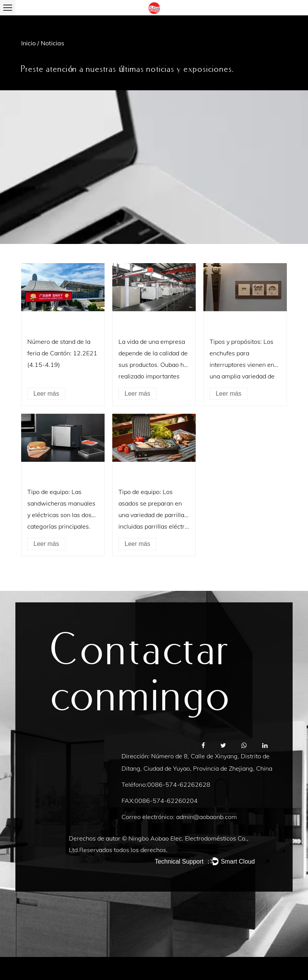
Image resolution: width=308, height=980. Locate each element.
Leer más (46, 394)
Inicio (28, 43)
